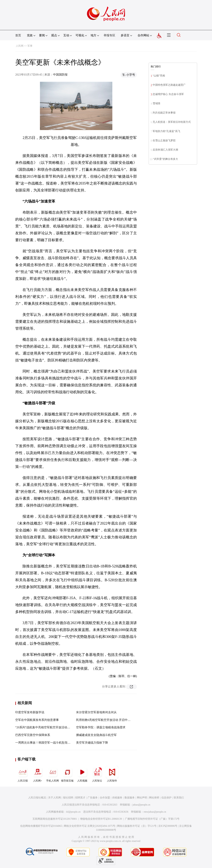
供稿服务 (117, 798)
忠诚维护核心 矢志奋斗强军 (168, 94)
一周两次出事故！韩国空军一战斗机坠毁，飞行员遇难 (50, 743)
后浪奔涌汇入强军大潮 (165, 150)
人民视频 (82, 774)
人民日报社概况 (37, 798)
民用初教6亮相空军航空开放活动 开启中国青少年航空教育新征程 (118, 720)
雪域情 (156, 103)
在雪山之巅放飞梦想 (164, 140)
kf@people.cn (73, 812)
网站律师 (154, 798)
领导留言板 (67, 774)
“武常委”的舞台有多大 (166, 159)
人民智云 (97, 774)
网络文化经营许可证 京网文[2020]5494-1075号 (90, 826)
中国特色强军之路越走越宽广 (169, 85)
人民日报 (23, 774)
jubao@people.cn (141, 805)
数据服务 (130, 798)
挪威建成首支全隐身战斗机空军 (96, 735)
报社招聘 (68, 798)
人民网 (20, 46)
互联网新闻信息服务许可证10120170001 (55, 819)
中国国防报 (60, 75)
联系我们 (179, 798)
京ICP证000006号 (168, 826)
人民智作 (112, 774)
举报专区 (109, 35)
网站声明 (142, 798)
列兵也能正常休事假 (164, 113)
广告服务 (93, 798)
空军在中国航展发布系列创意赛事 (37, 720)
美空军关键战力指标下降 (92, 743)
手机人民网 (52, 774)
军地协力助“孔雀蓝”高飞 (166, 131)
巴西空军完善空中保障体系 (33, 735)
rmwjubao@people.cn (155, 812)
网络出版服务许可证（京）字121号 (137, 826)
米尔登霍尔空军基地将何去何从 (96, 712)
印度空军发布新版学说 (30, 712)
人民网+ (38, 774)
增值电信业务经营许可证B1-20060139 (101, 819)
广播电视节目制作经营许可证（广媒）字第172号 (152, 819)
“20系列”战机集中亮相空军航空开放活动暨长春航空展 (50, 727)
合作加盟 (105, 798)
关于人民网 (54, 798)
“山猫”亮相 (159, 76)
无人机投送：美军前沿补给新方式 (172, 122)
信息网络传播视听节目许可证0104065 (41, 826)
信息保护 (166, 798)
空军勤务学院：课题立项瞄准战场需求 (101, 727)
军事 (30, 46)
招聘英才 (80, 798)
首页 (18, 35)
